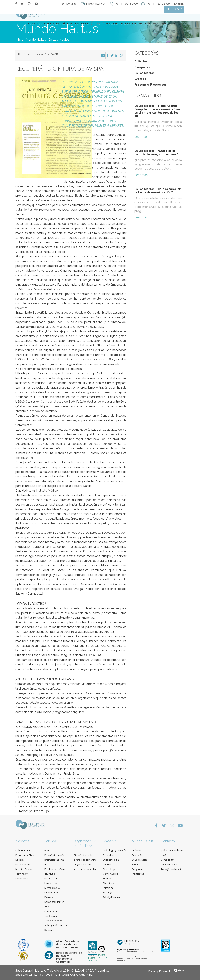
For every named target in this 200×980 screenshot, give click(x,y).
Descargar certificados (93, 959)
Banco (48, 850)
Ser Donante (69, 4)
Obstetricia (109, 883)
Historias (151, 23)
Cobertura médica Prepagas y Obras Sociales (25, 855)
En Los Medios (59, 39)
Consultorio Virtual (171, 864)
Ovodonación (52, 892)
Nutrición (107, 878)
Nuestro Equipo (24, 869)
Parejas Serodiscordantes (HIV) (54, 902)
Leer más (141, 137)
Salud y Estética (111, 897)
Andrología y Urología (114, 850)
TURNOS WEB (174, 9)
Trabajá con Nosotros (173, 869)
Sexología (108, 892)
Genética (108, 864)
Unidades (112, 23)
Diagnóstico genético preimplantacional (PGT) (56, 860)
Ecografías (108, 855)
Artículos (141, 61)
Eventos (140, 79)
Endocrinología (111, 860)
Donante (49, 930)
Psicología (108, 888)
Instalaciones (23, 864)
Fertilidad (82, 23)
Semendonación (53, 921)
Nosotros (35, 23)
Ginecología (109, 869)
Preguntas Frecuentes (150, 84)
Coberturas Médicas (58, 23)
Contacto (168, 841)
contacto (168, 23)
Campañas (142, 67)
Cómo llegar (167, 860)
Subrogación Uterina (56, 925)
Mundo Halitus (132, 23)
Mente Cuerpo (110, 874)
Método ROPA (52, 888)
